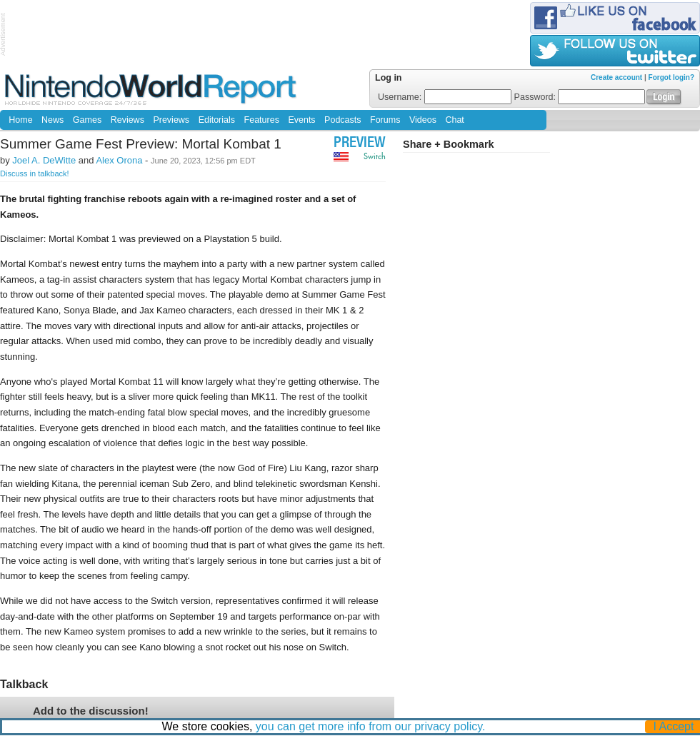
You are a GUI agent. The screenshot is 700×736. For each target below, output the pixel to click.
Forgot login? (671, 77)
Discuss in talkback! (35, 173)
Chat (454, 120)
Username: (445, 97)
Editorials (217, 120)
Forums (385, 120)
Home (20, 120)
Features (262, 120)
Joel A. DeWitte (44, 160)
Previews (171, 120)
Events (301, 120)
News (52, 120)
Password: (580, 97)
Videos (423, 120)
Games (87, 120)
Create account (616, 77)
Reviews (127, 120)
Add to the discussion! (91, 711)
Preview (360, 144)
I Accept (674, 726)
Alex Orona (119, 160)
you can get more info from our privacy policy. (371, 726)
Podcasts (342, 120)
